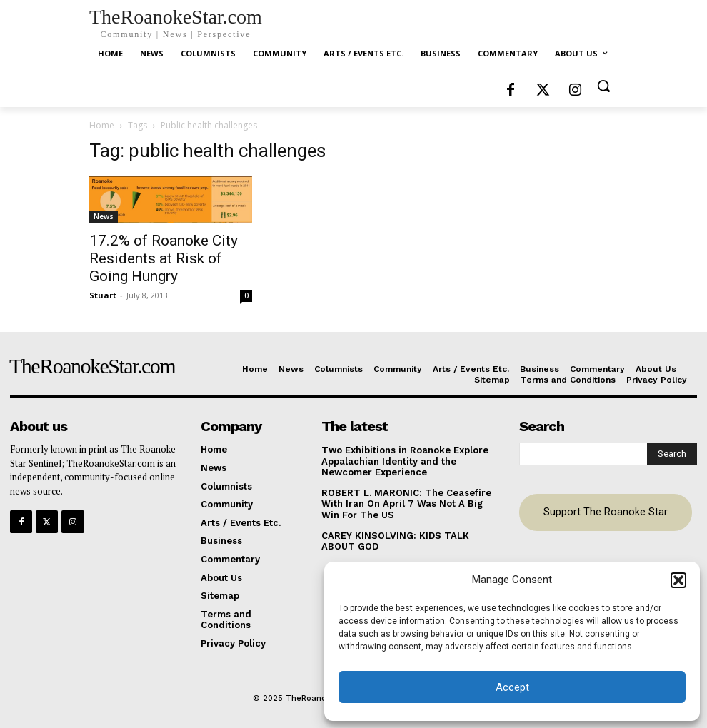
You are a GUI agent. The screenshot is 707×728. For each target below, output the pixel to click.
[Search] (672, 454)
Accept (512, 687)
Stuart (103, 295)
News (104, 216)
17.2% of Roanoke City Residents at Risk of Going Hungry (164, 258)
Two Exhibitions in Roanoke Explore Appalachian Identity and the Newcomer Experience (405, 461)
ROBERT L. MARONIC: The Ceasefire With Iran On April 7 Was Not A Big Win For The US (406, 504)
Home (102, 125)
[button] (678, 580)
